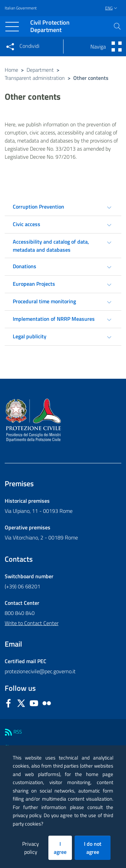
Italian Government (21, 8)
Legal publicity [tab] (30, 336)
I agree (60, 848)
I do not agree (93, 848)
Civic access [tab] (27, 224)
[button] (117, 26)
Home (11, 70)
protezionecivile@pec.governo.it (40, 671)
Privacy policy (31, 848)
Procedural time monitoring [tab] (44, 301)
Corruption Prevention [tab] (38, 207)
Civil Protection (50, 26)
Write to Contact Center (32, 623)
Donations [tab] (25, 266)
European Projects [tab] (34, 284)
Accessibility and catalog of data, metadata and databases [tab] (51, 246)
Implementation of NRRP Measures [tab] (54, 319)
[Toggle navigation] (12, 27)
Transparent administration (35, 78)
